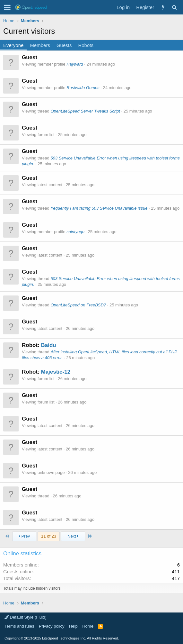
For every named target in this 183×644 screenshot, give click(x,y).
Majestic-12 (56, 372)
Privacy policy (52, 626)
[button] (7, 7)
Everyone (13, 45)
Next (73, 536)
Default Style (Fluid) (26, 617)
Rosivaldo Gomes (83, 88)
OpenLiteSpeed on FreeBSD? (78, 305)
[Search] (174, 7)
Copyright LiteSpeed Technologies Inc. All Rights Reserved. (62, 638)
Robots (86, 45)
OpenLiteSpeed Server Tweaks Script (85, 111)
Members (40, 45)
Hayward (75, 64)
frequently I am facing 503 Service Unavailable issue (99, 208)
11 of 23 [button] (49, 536)
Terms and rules (19, 626)
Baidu (48, 345)
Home (88, 626)
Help (73, 626)
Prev (24, 536)
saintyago (75, 232)
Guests (64, 45)
